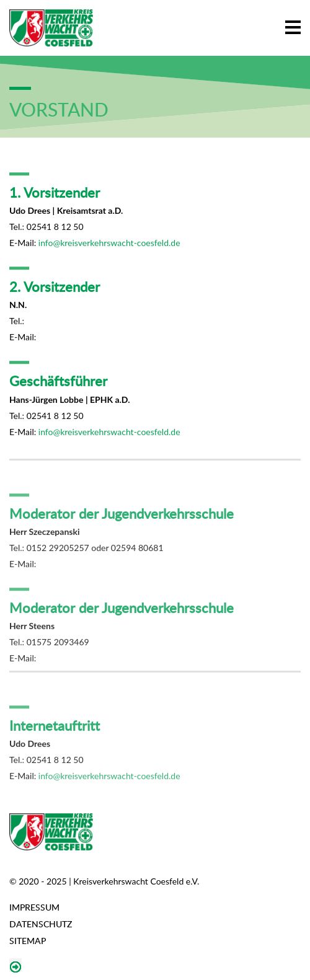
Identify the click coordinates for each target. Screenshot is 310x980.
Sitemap (28, 941)
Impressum (34, 907)
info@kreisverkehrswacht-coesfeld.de (109, 247)
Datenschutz (41, 924)
